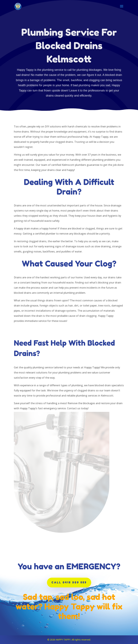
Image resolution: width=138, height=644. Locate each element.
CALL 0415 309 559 (69, 582)
